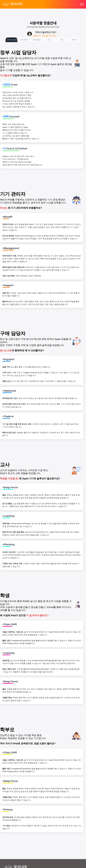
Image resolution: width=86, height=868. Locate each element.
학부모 (75, 40)
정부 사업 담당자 (12, 40)
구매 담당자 (37, 40)
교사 (49, 40)
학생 (62, 40)
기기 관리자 (24, 40)
